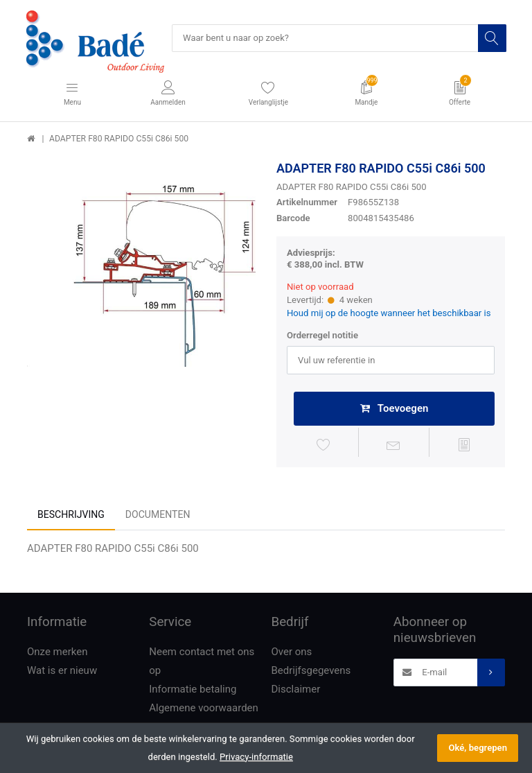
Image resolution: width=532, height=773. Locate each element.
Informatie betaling (193, 691)
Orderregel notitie (322, 336)
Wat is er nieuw (62, 672)
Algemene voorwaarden (204, 709)
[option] (141, 275)
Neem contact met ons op (202, 662)
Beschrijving (71, 515)
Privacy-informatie (256, 757)
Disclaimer (296, 691)
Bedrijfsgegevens (311, 672)
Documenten (158, 515)
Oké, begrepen (478, 748)
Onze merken (57, 653)
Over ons (292, 653)
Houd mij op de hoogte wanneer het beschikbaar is (389, 313)
